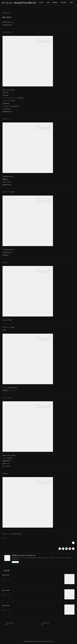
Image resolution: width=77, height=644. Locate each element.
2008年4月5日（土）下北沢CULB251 (12, 593)
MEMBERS (55, 2)
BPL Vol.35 (6, 606)
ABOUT (48, 2)
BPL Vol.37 (6, 575)
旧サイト (6, 534)
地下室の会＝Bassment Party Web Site (19, 3)
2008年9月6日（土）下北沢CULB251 (12, 578)
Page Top (38, 637)
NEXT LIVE (41, 2)
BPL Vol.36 (6, 590)
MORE (62, 2)
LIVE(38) (5, 538)
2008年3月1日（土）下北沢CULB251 (12, 609)
